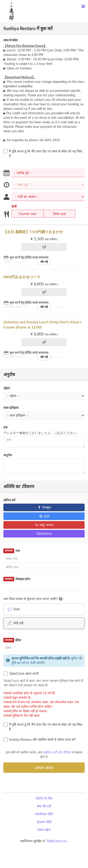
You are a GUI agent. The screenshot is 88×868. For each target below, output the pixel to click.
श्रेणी (14, 206)
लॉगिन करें (9, 500)
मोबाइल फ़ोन (17, 579)
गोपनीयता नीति (44, 814)
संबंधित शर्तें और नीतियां (57, 752)
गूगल (44, 516)
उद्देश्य (7, 388)
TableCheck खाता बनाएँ (21, 674)
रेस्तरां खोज (44, 830)
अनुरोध (8, 455)
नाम (12, 551)
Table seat (57, 214)
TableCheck (44, 534)
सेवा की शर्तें (44, 806)
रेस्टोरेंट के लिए (44, 798)
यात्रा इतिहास (11, 408)
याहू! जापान (44, 525)
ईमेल (12, 640)
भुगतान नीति (44, 822)
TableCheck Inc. (57, 841)
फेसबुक (44, 507)
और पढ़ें (44, 262)
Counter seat (25, 214)
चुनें (46, 247)
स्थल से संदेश (11, 40)
